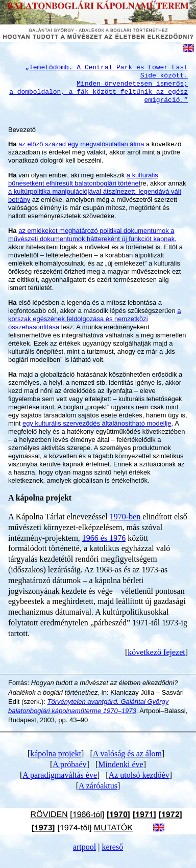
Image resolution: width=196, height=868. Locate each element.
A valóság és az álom (127, 754)
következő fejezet (156, 652)
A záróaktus (98, 786)
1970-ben (125, 517)
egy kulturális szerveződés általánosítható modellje (97, 423)
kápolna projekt (56, 754)
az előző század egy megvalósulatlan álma (81, 144)
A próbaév (69, 764)
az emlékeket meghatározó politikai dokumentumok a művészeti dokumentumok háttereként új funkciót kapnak (91, 235)
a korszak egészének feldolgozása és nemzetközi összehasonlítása (94, 319)
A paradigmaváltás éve (60, 775)
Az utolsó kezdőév (139, 775)
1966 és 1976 (104, 538)
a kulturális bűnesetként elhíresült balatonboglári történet (83, 179)
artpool (84, 847)
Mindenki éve (120, 764)
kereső (112, 847)
